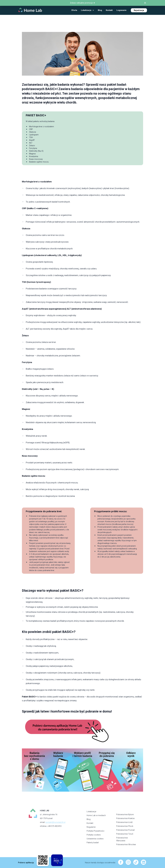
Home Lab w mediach (96, 815)
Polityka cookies (94, 835)
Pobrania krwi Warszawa (122, 839)
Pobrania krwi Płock (125, 826)
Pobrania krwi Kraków (125, 818)
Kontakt (90, 823)
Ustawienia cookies (95, 839)
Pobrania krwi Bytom (125, 814)
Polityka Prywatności (95, 831)
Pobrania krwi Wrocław (126, 844)
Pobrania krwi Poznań (125, 830)
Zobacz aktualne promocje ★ (82, 3)
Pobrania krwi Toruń (125, 834)
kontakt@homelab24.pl (55, 822)
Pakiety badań (93, 843)
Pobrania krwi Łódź (124, 822)
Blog (89, 819)
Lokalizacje (91, 812)
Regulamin (91, 827)
